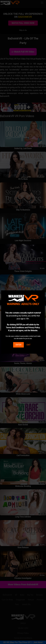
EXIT (29, 345)
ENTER (18, 345)
